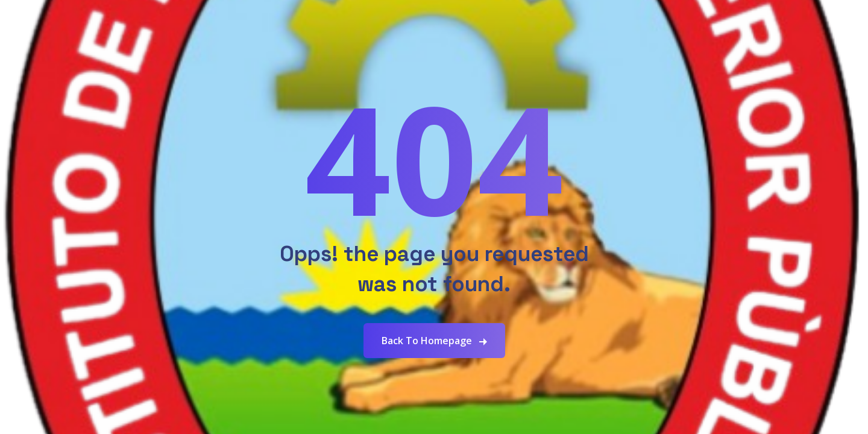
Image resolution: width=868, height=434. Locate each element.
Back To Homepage (427, 341)
